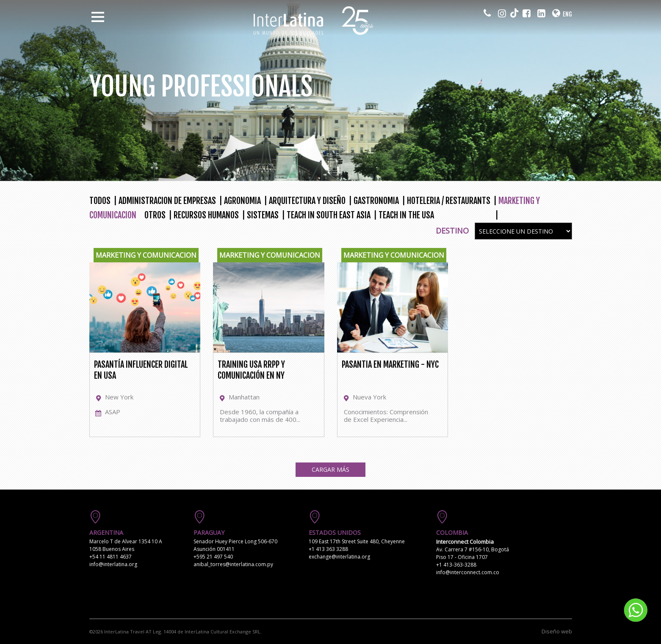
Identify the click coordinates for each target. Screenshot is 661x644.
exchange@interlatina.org (339, 557)
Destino (452, 231)
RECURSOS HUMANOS (206, 215)
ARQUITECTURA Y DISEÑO (307, 201)
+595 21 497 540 (213, 557)
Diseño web (557, 631)
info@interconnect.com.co (468, 572)
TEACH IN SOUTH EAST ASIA (329, 215)
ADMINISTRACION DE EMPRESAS (167, 201)
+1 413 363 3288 (328, 549)
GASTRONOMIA (376, 201)
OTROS (155, 215)
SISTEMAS (263, 215)
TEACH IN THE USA (406, 215)
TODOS (100, 201)
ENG (567, 14)
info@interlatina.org (113, 564)
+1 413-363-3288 (456, 565)
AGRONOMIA (242, 201)
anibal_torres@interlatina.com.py (233, 564)
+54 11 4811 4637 (111, 557)
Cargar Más (330, 469)
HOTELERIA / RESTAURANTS (449, 201)
